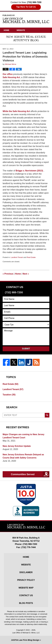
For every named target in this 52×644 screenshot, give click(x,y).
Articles (8, 41)
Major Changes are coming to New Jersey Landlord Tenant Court (23, 436)
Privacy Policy (26, 580)
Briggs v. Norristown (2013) (29, 171)
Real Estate (31, 257)
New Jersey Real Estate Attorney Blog (26, 19)
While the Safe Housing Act (16, 111)
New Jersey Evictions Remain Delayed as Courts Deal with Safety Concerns (23, 456)
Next (26, 274)
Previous (8, 274)
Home (6, 30)
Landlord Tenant (17, 257)
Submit (26, 349)
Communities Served (23, 474)
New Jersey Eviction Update (17, 446)
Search (47, 415)
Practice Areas (38, 36)
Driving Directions (13, 46)
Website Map (26, 588)
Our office (8, 74)
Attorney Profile (13, 36)
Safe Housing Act (11, 77)
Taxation (9, 395)
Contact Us (37, 46)
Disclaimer (26, 572)
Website (21, 30)
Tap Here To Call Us (26, 7)
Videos (24, 41)
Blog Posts (26, 603)
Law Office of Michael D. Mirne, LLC (26, 633)
